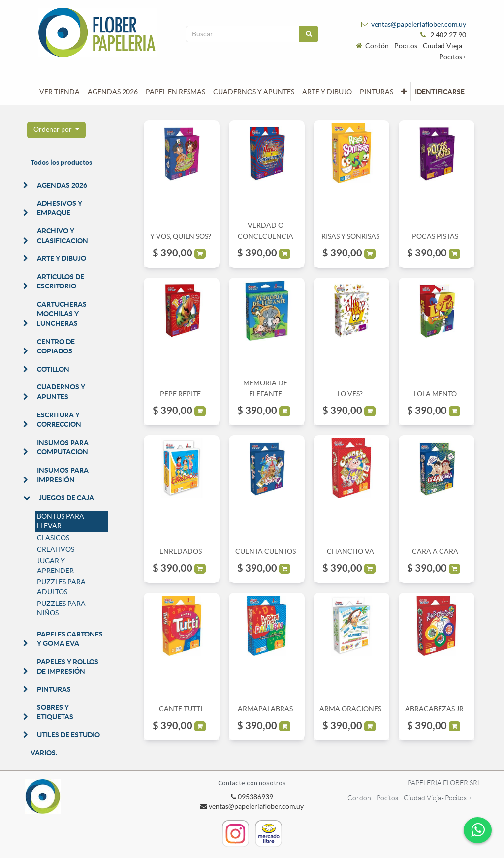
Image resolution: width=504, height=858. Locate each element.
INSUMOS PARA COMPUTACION (63, 447)
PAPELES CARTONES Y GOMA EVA (70, 639)
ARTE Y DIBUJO (62, 258)
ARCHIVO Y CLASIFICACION (63, 236)
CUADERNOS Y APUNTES (61, 392)
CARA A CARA (435, 551)
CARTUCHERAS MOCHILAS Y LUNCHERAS (62, 314)
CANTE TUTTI (181, 709)
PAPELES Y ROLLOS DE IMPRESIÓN (68, 667)
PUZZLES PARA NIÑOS (61, 608)
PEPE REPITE (180, 394)
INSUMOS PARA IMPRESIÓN (63, 475)
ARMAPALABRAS (265, 709)
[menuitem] (60, 92)
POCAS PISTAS (435, 236)
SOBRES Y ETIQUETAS (55, 712)
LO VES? (350, 394)
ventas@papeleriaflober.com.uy (419, 24)
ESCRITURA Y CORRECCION (59, 420)
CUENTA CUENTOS (266, 551)
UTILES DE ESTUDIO (68, 735)
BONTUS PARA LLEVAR (61, 521)
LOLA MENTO (435, 394)
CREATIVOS (56, 549)
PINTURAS (54, 689)
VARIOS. (44, 753)
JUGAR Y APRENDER (55, 566)
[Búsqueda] (309, 34)
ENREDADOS (181, 551)
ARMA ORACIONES (350, 709)
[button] (404, 92)
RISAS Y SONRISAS (350, 236)
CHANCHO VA (350, 551)
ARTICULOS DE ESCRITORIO (61, 282)
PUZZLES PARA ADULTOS (61, 587)
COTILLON (53, 369)
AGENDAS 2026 (62, 185)
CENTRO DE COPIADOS (56, 347)
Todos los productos (61, 162)
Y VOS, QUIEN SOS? (181, 236)
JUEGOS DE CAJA (66, 498)
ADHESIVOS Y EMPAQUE (60, 208)
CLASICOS (53, 538)
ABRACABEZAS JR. (435, 709)
